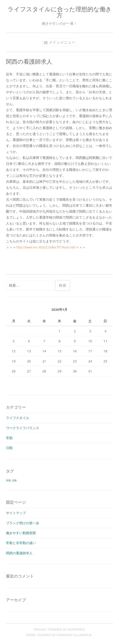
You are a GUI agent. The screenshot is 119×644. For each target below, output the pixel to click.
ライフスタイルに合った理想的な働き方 (60, 12)
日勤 (9, 448)
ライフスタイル (18, 418)
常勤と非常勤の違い (21, 543)
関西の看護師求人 (19, 553)
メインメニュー (62, 42)
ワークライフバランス (23, 428)
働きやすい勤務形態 (21, 533)
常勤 (9, 438)
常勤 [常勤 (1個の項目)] (8, 480)
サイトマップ (16, 513)
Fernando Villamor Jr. (75, 635)
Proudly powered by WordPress (59, 630)
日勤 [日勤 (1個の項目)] (14, 480)
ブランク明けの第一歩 (23, 523)
